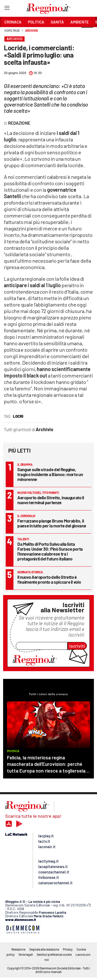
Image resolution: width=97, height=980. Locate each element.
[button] (87, 33)
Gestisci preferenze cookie (54, 954)
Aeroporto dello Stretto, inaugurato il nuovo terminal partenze (51, 500)
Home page (12, 30)
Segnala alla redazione (44, 949)
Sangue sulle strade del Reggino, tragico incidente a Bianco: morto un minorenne (50, 474)
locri (18, 416)
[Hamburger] (7, 9)
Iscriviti (77, 646)
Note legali (26, 954)
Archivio (31, 30)
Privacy (68, 949)
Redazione (18, 949)
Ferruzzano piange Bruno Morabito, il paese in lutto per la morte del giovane (52, 523)
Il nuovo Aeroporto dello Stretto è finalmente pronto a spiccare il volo (49, 579)
